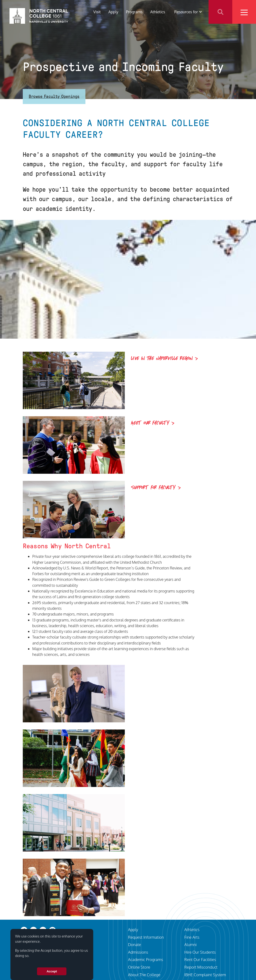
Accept (52, 971)
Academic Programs (146, 959)
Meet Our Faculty (150, 423)
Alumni (191, 944)
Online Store (139, 967)
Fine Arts (192, 937)
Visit (97, 12)
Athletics (158, 12)
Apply (113, 12)
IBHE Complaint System (205, 975)
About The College (144, 975)
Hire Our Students (200, 952)
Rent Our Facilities (200, 959)
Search (220, 12)
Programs (134, 12)
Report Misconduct (201, 967)
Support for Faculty (153, 488)
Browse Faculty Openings (54, 96)
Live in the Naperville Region (162, 359)
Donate (135, 944)
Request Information (146, 937)
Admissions (138, 952)
